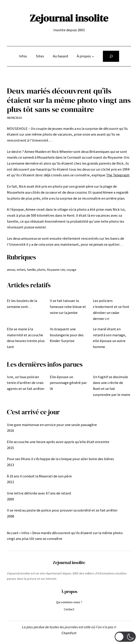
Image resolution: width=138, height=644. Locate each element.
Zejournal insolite (69, 18)
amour (11, 270)
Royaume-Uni (56, 270)
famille (31, 270)
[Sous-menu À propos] (93, 56)
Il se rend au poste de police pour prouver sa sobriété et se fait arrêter (62, 510)
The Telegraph (118, 175)
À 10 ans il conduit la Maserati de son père (39, 476)
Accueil (13, 533)
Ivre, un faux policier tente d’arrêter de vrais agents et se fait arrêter (26, 383)
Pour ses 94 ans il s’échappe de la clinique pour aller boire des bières (60, 459)
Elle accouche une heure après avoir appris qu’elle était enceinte (58, 442)
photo (41, 270)
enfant (21, 270)
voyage (71, 270)
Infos (25, 533)
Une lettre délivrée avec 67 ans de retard (39, 493)
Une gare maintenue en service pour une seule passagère (52, 425)
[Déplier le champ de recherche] (111, 56)
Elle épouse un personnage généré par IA (68, 383)
